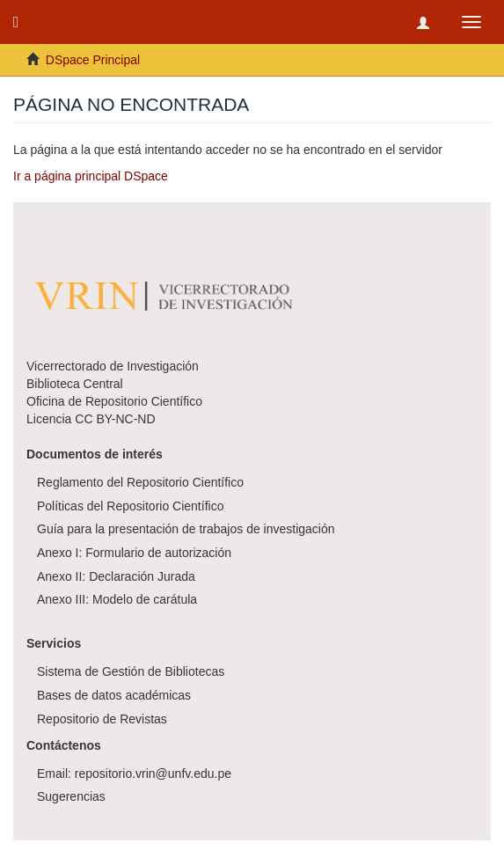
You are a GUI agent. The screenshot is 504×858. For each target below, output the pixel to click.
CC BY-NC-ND (115, 419)
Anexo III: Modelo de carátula (117, 599)
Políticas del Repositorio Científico (130, 506)
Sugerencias (71, 796)
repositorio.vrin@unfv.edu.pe (153, 774)
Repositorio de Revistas (102, 719)
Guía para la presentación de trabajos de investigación (186, 529)
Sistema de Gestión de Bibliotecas (131, 671)
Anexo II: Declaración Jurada (116, 576)
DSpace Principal (93, 60)
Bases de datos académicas (114, 695)
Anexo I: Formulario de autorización (134, 553)
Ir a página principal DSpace (91, 176)
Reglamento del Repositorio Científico (140, 482)
